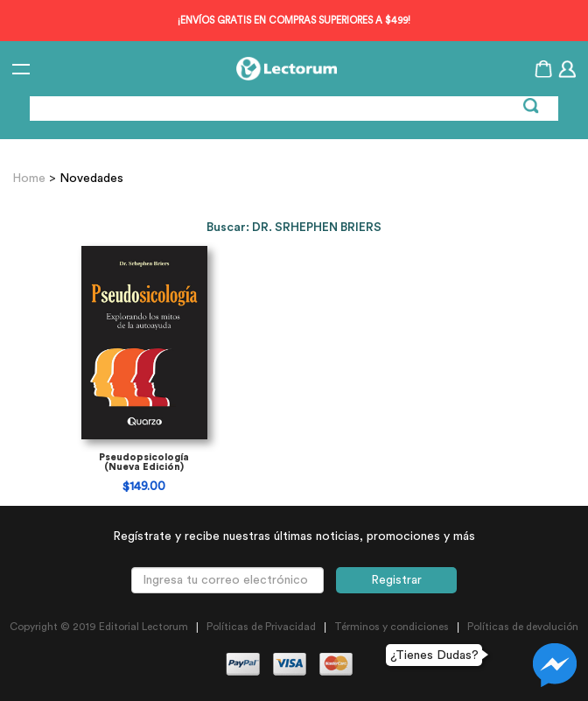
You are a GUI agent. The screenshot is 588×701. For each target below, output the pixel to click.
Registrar (396, 580)
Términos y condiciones (392, 627)
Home (31, 179)
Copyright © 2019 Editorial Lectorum (99, 627)
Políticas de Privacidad (261, 627)
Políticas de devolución (523, 627)
